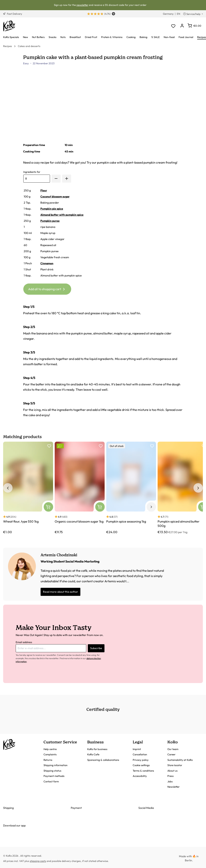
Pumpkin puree (50, 221)
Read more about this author (60, 592)
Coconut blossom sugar (55, 197)
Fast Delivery (13, 14)
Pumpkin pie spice (52, 209)
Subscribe (96, 648)
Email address (24, 642)
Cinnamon (47, 263)
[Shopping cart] (194, 26)
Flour (44, 190)
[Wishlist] (173, 26)
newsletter (82, 5)
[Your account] (182, 26)
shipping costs (38, 861)
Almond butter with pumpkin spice (62, 215)
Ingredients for (32, 172)
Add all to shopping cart (47, 288)
